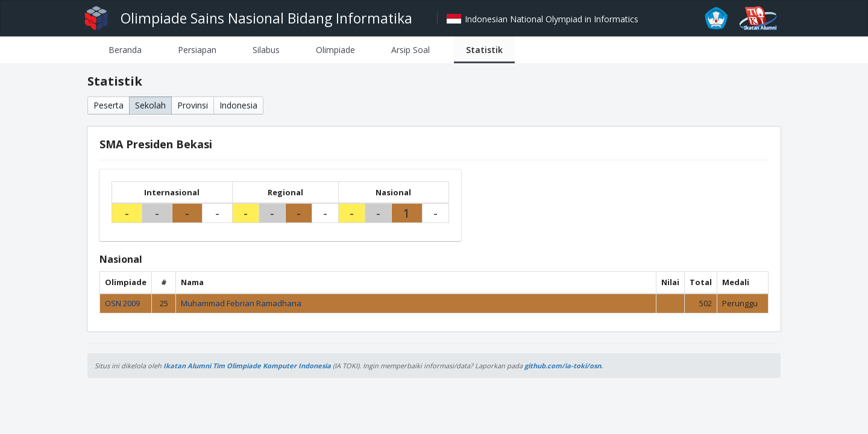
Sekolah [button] (150, 105)
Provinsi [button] (193, 105)
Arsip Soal (410, 50)
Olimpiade (335, 50)
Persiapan (197, 50)
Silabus (266, 50)
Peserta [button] (108, 105)
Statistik (484, 50)
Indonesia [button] (238, 105)
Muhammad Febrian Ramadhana (241, 303)
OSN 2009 (122, 303)
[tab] (125, 50)
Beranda (125, 50)
